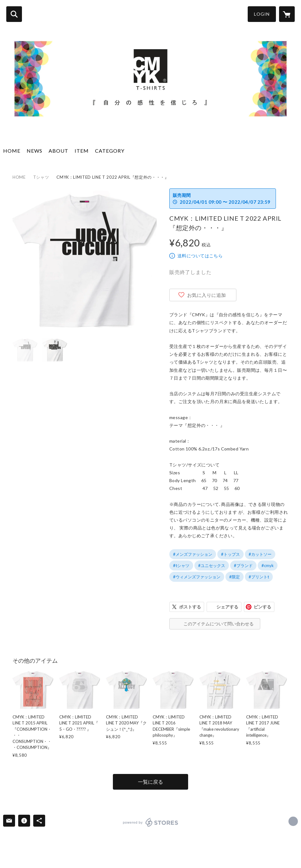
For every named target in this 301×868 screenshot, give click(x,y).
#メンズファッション (193, 554)
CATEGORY (110, 151)
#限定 (235, 577)
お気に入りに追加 (207, 295)
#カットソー (260, 554)
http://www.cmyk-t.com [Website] (293, 821)
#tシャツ (181, 566)
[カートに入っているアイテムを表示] (287, 14)
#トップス (230, 554)
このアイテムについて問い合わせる (219, 624)
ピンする (262, 607)
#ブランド (243, 566)
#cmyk (268, 566)
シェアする (227, 607)
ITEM (82, 151)
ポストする (190, 607)
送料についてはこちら (200, 256)
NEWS (34, 151)
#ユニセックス (212, 566)
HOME (12, 151)
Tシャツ (41, 177)
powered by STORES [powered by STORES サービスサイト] (151, 822)
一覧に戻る (150, 782)
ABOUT (58, 151)
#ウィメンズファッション (197, 577)
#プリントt (259, 577)
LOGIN (262, 14)
